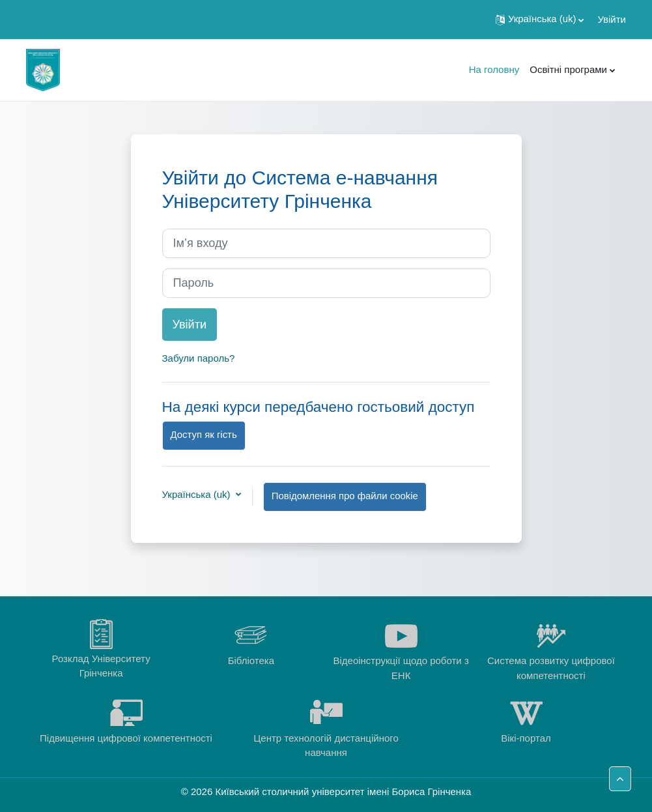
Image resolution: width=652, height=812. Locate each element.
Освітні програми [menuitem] (568, 69)
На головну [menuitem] (494, 69)
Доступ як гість (204, 435)
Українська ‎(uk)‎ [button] (198, 494)
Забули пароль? (199, 358)
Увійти (612, 19)
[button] (540, 20)
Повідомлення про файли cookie (345, 496)
